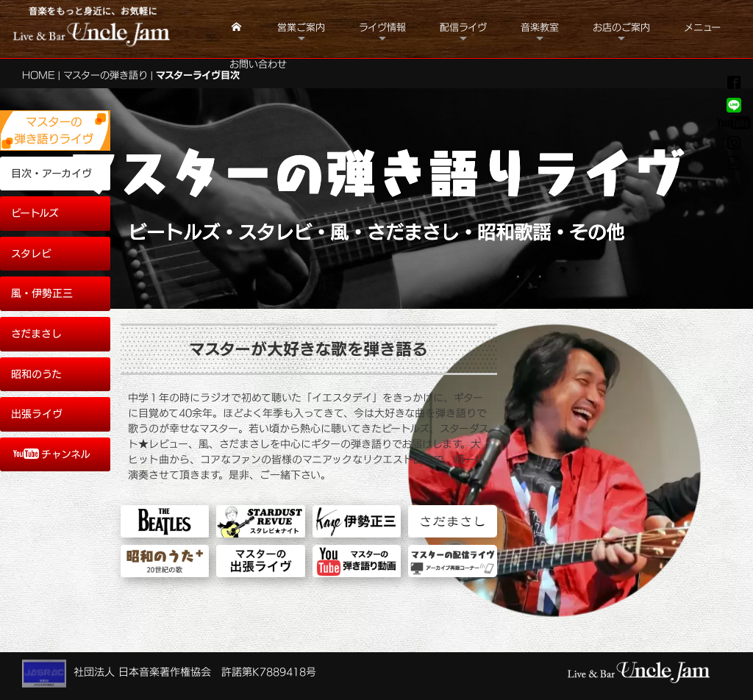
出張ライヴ (37, 414)
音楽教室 (540, 27)
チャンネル (52, 454)
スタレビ (31, 253)
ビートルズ (35, 213)
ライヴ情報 (382, 27)
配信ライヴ (463, 27)
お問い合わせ (258, 64)
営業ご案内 (301, 27)
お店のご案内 (621, 27)
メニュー (702, 27)
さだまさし (36, 333)
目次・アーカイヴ (51, 173)
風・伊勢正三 (42, 293)
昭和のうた (36, 374)
